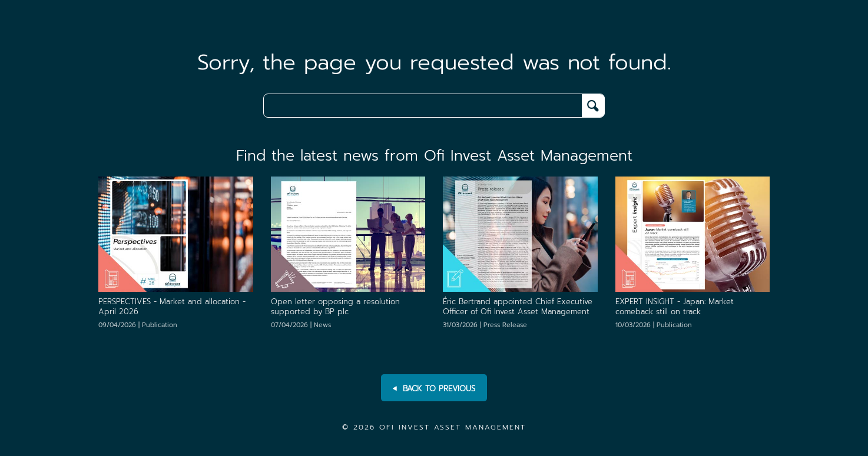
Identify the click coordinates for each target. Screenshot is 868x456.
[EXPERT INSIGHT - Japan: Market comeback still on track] (693, 234)
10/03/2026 (654, 325)
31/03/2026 (485, 325)
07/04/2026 (301, 325)
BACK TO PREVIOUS (434, 389)
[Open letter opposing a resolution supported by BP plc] (348, 234)
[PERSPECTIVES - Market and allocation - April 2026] (176, 234)
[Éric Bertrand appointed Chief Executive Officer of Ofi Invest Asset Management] (520, 234)
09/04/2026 (138, 325)
